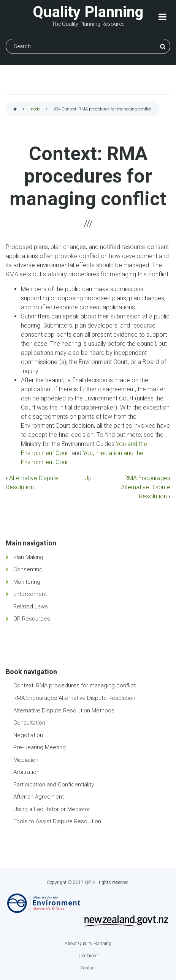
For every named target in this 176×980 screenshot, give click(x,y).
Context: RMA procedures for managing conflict (75, 685)
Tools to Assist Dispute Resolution (57, 821)
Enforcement (30, 594)
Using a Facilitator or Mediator (52, 809)
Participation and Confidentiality (54, 785)
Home (15, 110)
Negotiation (28, 735)
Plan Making (28, 557)
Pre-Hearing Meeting (40, 747)
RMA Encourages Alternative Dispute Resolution (146, 487)
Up (88, 478)
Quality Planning (88, 12)
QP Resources (32, 619)
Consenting (28, 569)
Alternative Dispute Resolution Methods (64, 711)
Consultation (29, 723)
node (35, 109)
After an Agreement (39, 797)
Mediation (26, 760)
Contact (88, 968)
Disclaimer (88, 956)
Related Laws (31, 607)
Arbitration (26, 772)
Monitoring (27, 582)
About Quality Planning (88, 944)
